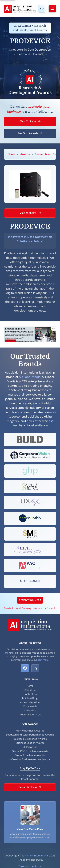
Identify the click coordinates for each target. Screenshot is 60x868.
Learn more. (43, 660)
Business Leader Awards (30, 743)
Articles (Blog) (30, 698)
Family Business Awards (30, 731)
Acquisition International (34, 856)
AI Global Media (30, 377)
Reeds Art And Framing (18, 608)
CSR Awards (30, 747)
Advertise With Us (30, 715)
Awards (25, 154)
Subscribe (30, 711)
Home (12, 154)
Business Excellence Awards (30, 739)
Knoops (38, 608)
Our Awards (30, 706)
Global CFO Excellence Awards (30, 751)
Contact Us (30, 694)
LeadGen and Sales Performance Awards (30, 735)
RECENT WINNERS (30, 600)
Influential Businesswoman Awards (30, 759)
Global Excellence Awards (30, 755)
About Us (30, 690)
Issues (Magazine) (30, 702)
